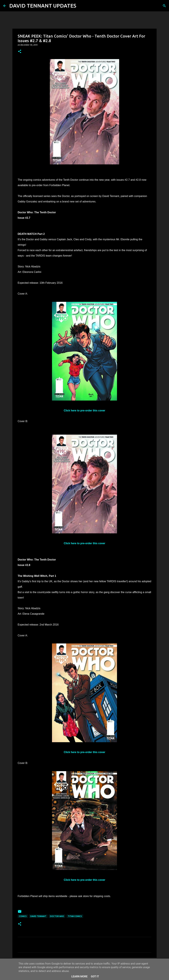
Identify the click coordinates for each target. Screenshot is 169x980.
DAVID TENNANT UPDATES (43, 6)
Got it (95, 976)
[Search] (81, 6)
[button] (20, 52)
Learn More (79, 976)
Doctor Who (57, 916)
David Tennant (38, 916)
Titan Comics (75, 916)
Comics (23, 916)
